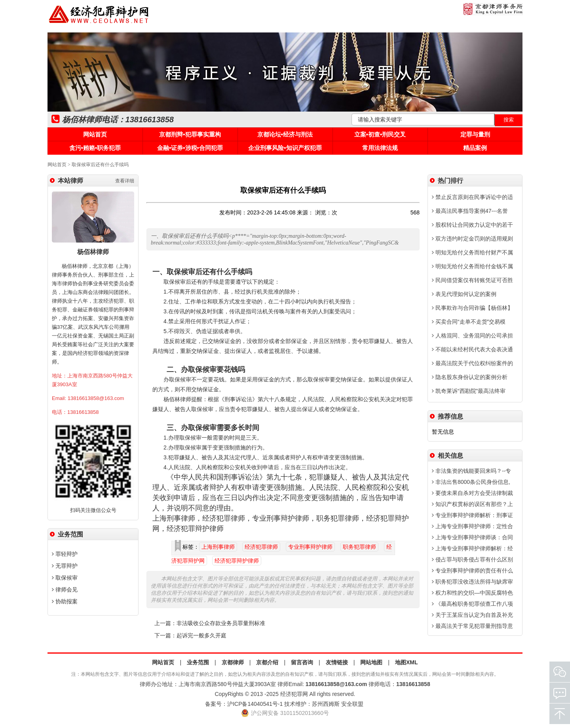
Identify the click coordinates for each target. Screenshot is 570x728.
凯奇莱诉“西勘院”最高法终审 (469, 391)
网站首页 (95, 134)
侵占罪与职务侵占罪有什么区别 (472, 559)
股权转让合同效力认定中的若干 (472, 225)
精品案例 (475, 148)
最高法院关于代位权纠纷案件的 (472, 363)
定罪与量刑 (475, 134)
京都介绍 (267, 662)
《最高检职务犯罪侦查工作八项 (472, 604)
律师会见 (65, 590)
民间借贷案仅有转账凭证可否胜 (472, 280)
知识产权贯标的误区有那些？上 (472, 504)
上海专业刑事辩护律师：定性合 (472, 526)
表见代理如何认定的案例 (464, 294)
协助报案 (65, 601)
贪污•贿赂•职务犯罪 (95, 148)
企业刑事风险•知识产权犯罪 (285, 148)
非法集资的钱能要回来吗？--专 (471, 471)
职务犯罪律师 (359, 547)
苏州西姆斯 (326, 704)
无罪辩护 (65, 566)
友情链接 (337, 662)
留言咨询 (302, 662)
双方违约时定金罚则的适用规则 (472, 239)
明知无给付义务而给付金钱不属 (472, 266)
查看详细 (125, 181)
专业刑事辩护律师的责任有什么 (472, 571)
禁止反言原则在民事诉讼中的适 (472, 197)
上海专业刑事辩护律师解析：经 (472, 548)
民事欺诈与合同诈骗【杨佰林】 (472, 308)
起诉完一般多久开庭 (201, 636)
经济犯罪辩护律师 (237, 561)
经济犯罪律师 (261, 547)
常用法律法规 (380, 148)
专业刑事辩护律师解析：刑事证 (472, 515)
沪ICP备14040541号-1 (255, 704)
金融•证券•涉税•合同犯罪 (190, 148)
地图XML (407, 662)
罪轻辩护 (65, 554)
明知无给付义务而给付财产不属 (472, 252)
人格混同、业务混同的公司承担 (472, 336)
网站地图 (371, 662)
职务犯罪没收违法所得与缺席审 (472, 582)
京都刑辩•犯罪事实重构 (190, 134)
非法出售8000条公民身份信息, (471, 482)
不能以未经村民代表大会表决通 (472, 349)
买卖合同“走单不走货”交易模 (469, 322)
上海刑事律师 (218, 547)
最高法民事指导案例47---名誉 (470, 211)
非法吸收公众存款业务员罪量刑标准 (221, 623)
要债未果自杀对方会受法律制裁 (472, 493)
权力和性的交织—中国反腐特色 (472, 593)
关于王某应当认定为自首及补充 (472, 615)
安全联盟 (352, 704)
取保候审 (65, 578)
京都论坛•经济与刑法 (285, 134)
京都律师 (233, 662)
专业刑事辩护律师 (310, 547)
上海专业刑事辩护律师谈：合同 (472, 537)
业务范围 (198, 662)
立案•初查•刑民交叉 (380, 134)
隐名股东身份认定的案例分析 (470, 377)
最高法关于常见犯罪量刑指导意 (472, 626)
